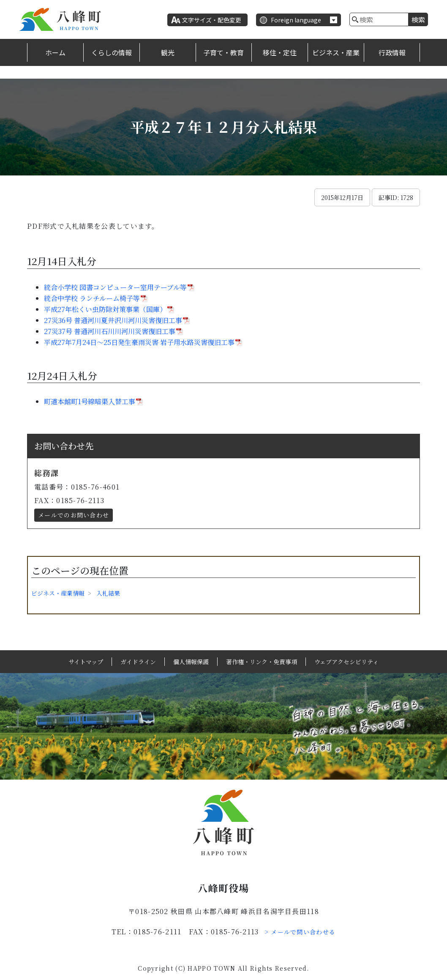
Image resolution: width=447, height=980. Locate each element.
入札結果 (108, 593)
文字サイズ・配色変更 (212, 20)
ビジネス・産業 (336, 52)
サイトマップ (86, 662)
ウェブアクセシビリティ (346, 662)
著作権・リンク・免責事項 (262, 662)
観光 (168, 52)
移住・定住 (280, 52)
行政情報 (392, 52)
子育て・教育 (223, 52)
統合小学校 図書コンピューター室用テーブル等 (115, 287)
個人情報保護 (191, 662)
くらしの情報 (112, 52)
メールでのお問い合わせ (74, 515)
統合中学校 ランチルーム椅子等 (92, 298)
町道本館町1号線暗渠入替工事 (90, 401)
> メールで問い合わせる (300, 932)
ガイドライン (138, 662)
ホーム (55, 52)
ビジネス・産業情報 (58, 593)
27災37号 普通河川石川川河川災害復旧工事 (110, 331)
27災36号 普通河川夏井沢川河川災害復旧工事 (113, 320)
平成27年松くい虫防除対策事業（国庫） (105, 309)
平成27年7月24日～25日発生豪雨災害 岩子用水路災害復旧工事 (139, 342)
